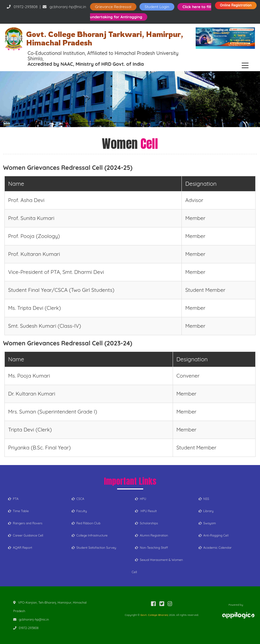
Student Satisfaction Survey (94, 548)
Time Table (18, 511)
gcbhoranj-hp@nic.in (68, 7)
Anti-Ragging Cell (214, 535)
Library (206, 511)
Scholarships (147, 523)
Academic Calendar (215, 548)
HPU (141, 499)
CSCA (78, 499)
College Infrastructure (90, 535)
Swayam (207, 523)
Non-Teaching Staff (151, 548)
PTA (13, 499)
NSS (204, 499)
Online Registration (236, 5)
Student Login (157, 7)
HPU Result (146, 511)
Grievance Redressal (113, 7)
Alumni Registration (151, 535)
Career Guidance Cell (26, 535)
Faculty (79, 511)
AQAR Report (20, 548)
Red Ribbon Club (86, 523)
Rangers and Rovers (25, 523)
